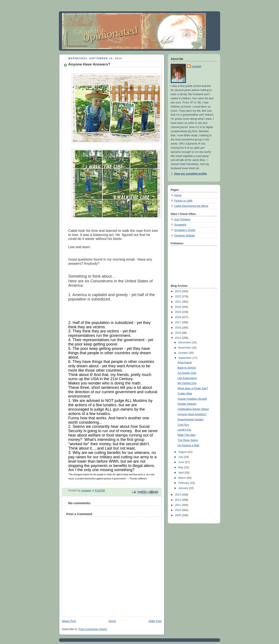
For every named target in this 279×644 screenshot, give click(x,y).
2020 (179, 307)
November (185, 348)
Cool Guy (183, 425)
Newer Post (69, 621)
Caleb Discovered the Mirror (191, 206)
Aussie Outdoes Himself (192, 399)
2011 (179, 505)
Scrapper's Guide (185, 230)
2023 (179, 291)
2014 (179, 338)
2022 (179, 297)
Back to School (187, 368)
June (182, 462)
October (184, 353)
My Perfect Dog (187, 383)
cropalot (196, 66)
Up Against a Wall (188, 445)
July (181, 457)
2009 (179, 515)
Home (112, 621)
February (184, 483)
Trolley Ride (185, 394)
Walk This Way (187, 435)
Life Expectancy (187, 378)
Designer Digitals (185, 236)
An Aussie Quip (187, 373)
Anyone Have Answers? (192, 414)
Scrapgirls (180, 225)
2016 (179, 328)
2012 (179, 500)
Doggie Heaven (187, 404)
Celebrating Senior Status (193, 409)
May (181, 467)
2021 (179, 302)
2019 (179, 312)
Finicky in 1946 (183, 201)
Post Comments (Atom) (93, 629)
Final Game (185, 362)
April (181, 473)
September (185, 358)
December (185, 342)
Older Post (155, 621)
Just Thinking (182, 219)
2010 (179, 510)
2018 (179, 317)
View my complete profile (190, 174)
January (184, 488)
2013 (179, 495)
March (183, 478)
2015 (179, 333)
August (183, 452)
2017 (179, 322)
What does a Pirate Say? (193, 388)
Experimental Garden (191, 420)
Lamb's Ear (185, 430)
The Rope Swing (188, 440)
